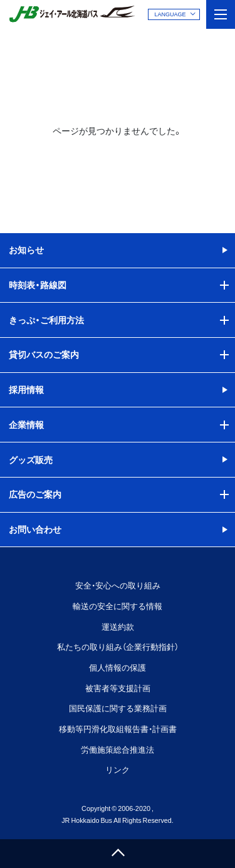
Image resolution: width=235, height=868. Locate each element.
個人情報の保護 (118, 667)
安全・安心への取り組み (118, 585)
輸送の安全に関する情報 (118, 606)
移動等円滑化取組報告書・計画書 (118, 729)
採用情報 (26, 389)
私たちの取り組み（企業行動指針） (118, 646)
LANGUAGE (170, 14)
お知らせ (26, 249)
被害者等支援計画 (118, 688)
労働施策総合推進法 (118, 749)
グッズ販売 (31, 459)
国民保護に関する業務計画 (118, 708)
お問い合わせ (35, 529)
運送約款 (118, 626)
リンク (118, 769)
